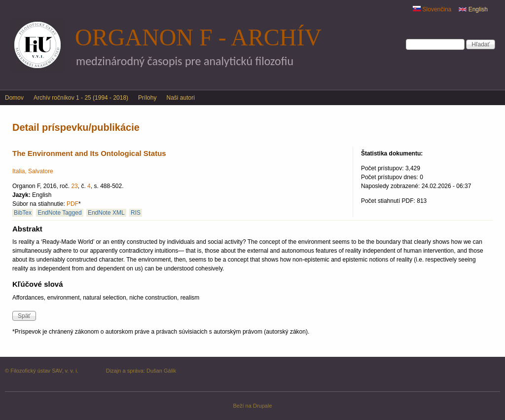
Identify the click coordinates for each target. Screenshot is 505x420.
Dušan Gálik (161, 371)
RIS (136, 213)
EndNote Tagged (59, 213)
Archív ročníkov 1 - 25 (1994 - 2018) (81, 98)
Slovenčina (432, 9)
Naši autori (180, 98)
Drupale (263, 406)
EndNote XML (106, 213)
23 (74, 186)
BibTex (23, 213)
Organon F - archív (198, 37)
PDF (72, 204)
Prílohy (147, 98)
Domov (14, 98)
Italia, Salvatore (33, 171)
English (473, 9)
